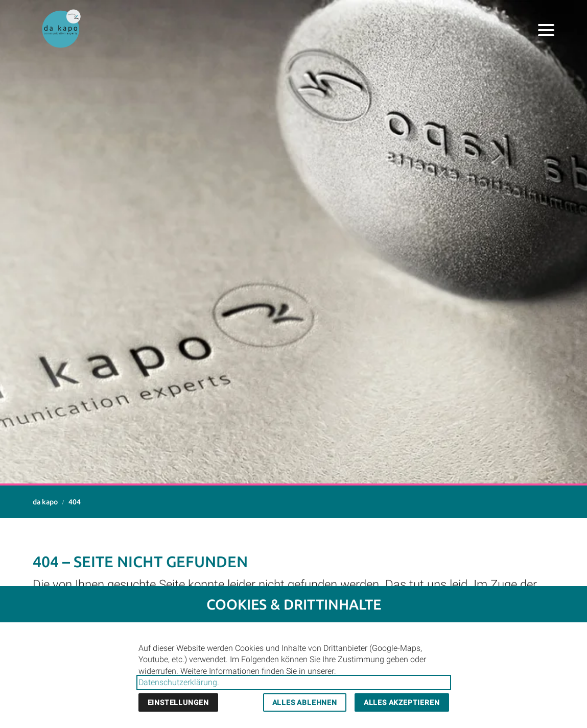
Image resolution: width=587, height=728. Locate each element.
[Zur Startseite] (61, 29)
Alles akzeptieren (402, 702)
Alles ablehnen (305, 702)
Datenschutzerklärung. (179, 682)
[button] (546, 30)
